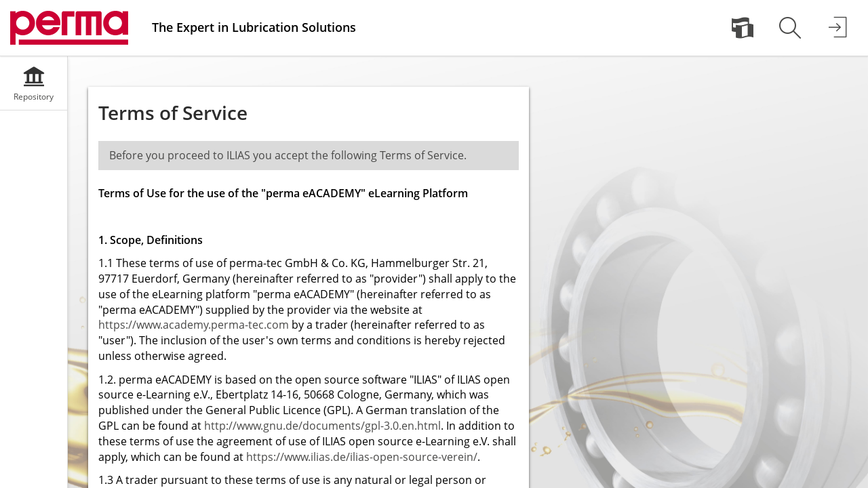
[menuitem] (743, 28)
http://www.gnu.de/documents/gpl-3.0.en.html (322, 426)
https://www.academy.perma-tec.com (194, 325)
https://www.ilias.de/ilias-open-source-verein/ (362, 457)
